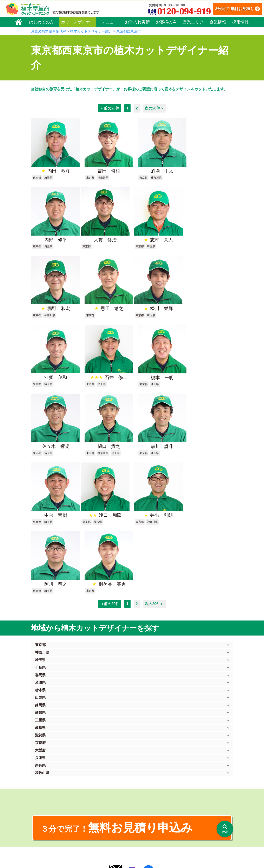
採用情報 (240, 22)
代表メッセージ (44, 797)
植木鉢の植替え (95, 839)
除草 (87, 810)
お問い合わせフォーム (196, 807)
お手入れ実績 (137, 22)
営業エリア (193, 22)
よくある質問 (138, 804)
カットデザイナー (78, 22)
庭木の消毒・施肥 (96, 827)
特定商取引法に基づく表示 (198, 791)
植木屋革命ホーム (96, 777)
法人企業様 (41, 815)
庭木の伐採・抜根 (96, 804)
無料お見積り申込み (119, 680)
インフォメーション (142, 853)
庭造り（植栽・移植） (99, 833)
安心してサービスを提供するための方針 (207, 797)
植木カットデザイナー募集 (199, 822)
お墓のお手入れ (95, 845)
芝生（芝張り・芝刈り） (100, 816)
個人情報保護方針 (193, 785)
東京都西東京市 (129, 31)
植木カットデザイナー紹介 (91, 31)
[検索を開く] (225, 829)
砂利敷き (90, 822)
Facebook (186, 830)
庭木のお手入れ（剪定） (100, 799)
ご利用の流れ (138, 799)
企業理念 (39, 792)
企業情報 (218, 22)
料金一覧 (90, 793)
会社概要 (39, 786)
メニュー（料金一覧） (99, 785)
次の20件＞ (154, 108)
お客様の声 (166, 22)
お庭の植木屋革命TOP (48, 31)
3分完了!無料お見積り (230, 9)
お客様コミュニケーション (51, 809)
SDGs (131, 837)
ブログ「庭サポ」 (192, 815)
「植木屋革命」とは (142, 793)
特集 (130, 845)
